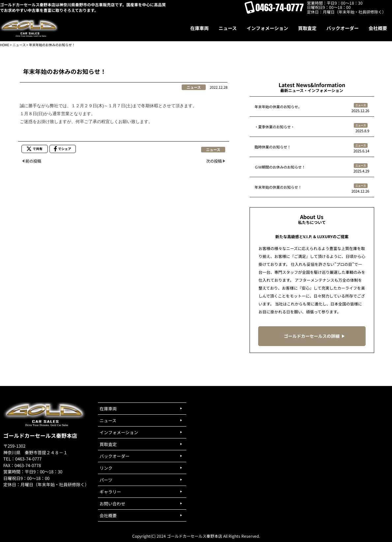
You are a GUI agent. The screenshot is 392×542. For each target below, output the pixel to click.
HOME (5, 45)
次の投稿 (214, 161)
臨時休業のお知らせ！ (273, 147)
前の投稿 (33, 161)
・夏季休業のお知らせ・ (274, 127)
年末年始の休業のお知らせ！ (278, 187)
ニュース (19, 45)
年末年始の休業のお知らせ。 (278, 107)
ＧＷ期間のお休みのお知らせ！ (280, 167)
